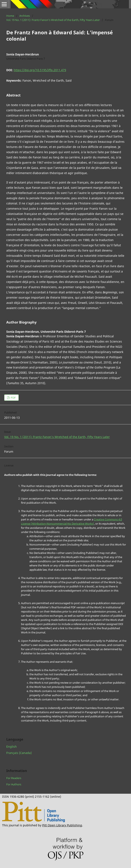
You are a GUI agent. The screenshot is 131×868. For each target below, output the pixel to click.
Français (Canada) (19, 753)
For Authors (14, 784)
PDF (13, 398)
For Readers (14, 778)
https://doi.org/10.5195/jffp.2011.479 (40, 70)
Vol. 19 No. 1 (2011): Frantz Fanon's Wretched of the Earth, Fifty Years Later (53, 20)
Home (10, 16)
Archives (25, 16)
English (12, 747)
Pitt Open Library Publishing (62, 825)
